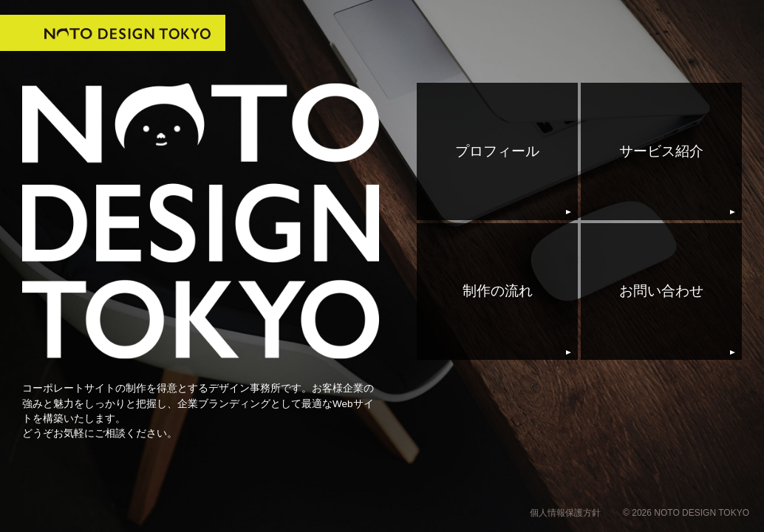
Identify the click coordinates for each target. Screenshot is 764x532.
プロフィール (497, 151)
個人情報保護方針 (565, 513)
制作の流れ (498, 291)
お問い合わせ (661, 291)
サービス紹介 (661, 151)
